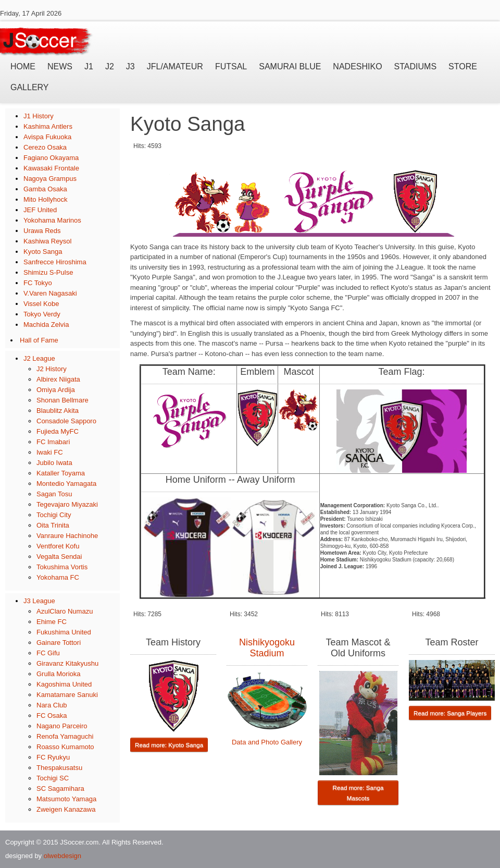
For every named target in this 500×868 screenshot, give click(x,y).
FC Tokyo (38, 283)
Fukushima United (64, 632)
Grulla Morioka (59, 674)
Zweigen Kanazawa (66, 809)
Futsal (231, 66)
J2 (110, 66)
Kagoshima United (64, 684)
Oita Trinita (53, 525)
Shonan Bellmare (63, 400)
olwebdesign (63, 856)
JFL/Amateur (175, 66)
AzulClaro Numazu (65, 611)
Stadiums (415, 66)
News (60, 66)
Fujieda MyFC (58, 431)
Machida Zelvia (46, 325)
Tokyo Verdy (42, 314)
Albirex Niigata (58, 379)
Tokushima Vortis (62, 567)
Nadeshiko (357, 66)
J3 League (39, 601)
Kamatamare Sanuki (67, 695)
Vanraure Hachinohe (67, 536)
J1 (89, 66)
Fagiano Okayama (51, 158)
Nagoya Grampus (50, 179)
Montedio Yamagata (66, 484)
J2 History (52, 369)
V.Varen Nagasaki (50, 293)
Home (23, 66)
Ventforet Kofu (58, 546)
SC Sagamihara (60, 788)
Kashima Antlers (48, 126)
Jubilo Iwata (54, 463)
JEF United (40, 210)
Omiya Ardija (56, 390)
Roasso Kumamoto (65, 747)
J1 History (39, 116)
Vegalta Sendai (59, 557)
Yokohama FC (58, 577)
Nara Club (52, 705)
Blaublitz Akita (58, 411)
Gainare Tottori (59, 643)
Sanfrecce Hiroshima (55, 262)
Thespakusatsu (59, 768)
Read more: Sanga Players (450, 713)
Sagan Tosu (54, 494)
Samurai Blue (290, 66)
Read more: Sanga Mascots (358, 793)
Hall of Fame (39, 340)
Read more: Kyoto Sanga (169, 745)
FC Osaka (52, 716)
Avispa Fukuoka (47, 137)
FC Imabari (53, 442)
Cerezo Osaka (45, 147)
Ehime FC (52, 622)
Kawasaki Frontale (51, 168)
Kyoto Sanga (43, 252)
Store (463, 66)
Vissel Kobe (41, 304)
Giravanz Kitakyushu (67, 663)
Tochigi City (54, 515)
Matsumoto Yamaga (66, 799)
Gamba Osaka (45, 189)
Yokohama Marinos (52, 220)
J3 (130, 66)
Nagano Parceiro (62, 726)
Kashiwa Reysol (48, 241)
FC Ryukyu (53, 757)
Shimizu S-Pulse (48, 272)
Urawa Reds (42, 231)
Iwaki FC (50, 452)
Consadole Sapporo (66, 421)
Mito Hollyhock (46, 199)
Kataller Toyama (61, 473)
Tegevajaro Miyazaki (67, 504)
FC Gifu (48, 653)
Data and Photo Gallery (267, 742)
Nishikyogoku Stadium (267, 648)
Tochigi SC (53, 778)
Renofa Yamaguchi (65, 736)
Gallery (30, 87)
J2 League (39, 358)
